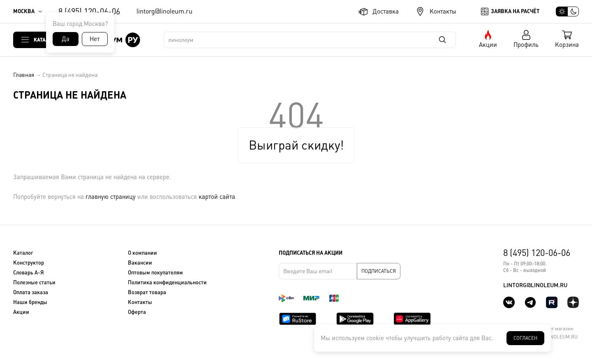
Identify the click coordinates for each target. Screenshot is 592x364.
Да (66, 39)
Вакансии (140, 263)
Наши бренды (30, 302)
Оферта (137, 312)
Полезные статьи (34, 282)
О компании (142, 253)
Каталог (44, 40)
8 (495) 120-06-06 (89, 12)
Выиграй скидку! (296, 145)
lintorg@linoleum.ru (164, 11)
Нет (95, 39)
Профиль (526, 45)
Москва (24, 11)
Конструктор (29, 263)
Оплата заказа (31, 292)
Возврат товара (147, 292)
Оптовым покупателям (155, 273)
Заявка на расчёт (515, 11)
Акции (488, 45)
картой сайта (217, 197)
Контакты (443, 11)
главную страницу (111, 197)
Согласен (525, 338)
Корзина (567, 45)
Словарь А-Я (28, 273)
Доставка (386, 11)
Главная (24, 75)
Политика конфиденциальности (167, 282)
